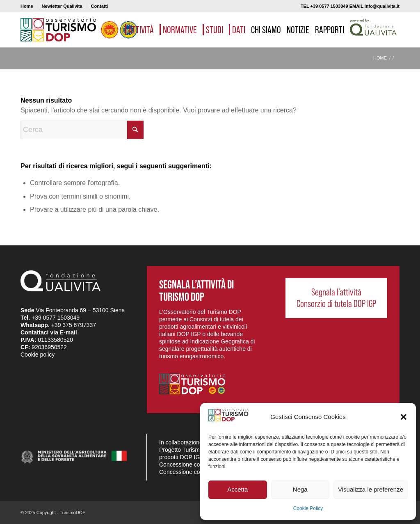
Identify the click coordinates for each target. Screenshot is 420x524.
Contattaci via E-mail (49, 332)
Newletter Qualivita (62, 6)
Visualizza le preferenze (371, 489)
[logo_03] (79, 30)
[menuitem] (29, 6)
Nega (300, 489)
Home (27, 6)
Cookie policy (38, 355)
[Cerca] (82, 130)
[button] (404, 417)
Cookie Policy (308, 508)
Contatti (100, 6)
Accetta (237, 489)
